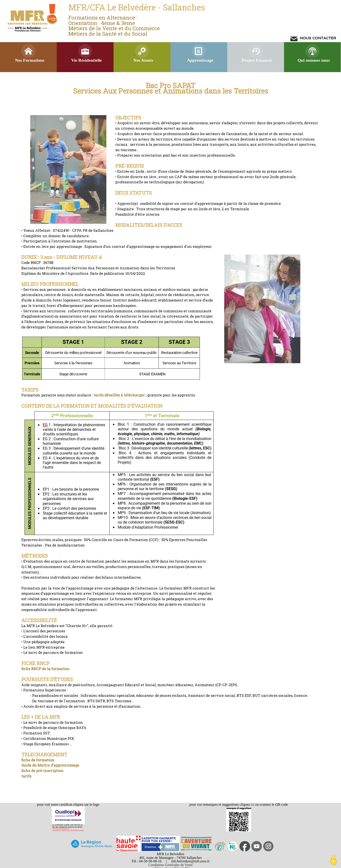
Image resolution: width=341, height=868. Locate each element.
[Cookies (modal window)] (333, 861)
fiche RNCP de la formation (45, 669)
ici (252, 804)
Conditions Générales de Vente (171, 865)
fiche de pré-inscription (42, 771)
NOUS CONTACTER (318, 38)
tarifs (26, 776)
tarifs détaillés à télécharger (119, 395)
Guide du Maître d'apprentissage (50, 765)
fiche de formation (38, 760)
